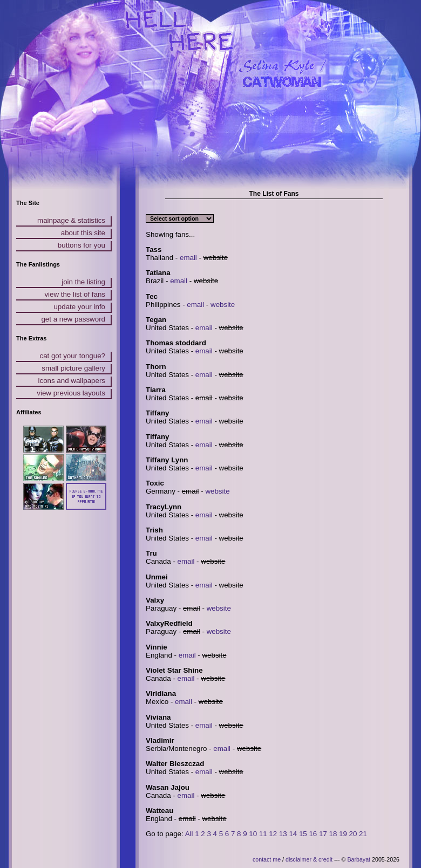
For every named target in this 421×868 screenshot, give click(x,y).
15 (303, 834)
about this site (83, 233)
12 (273, 834)
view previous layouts (71, 393)
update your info (79, 307)
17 (323, 834)
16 (313, 834)
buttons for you (82, 245)
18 (333, 834)
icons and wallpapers (72, 381)
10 (253, 834)
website (223, 305)
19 (343, 834)
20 (353, 834)
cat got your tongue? (72, 356)
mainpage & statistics (71, 220)
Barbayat (359, 859)
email (188, 258)
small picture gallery (73, 368)
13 (283, 834)
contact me (267, 859)
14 (293, 834)
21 (363, 834)
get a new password (73, 319)
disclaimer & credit (309, 859)
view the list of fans (75, 294)
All (189, 834)
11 (263, 834)
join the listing (83, 282)
